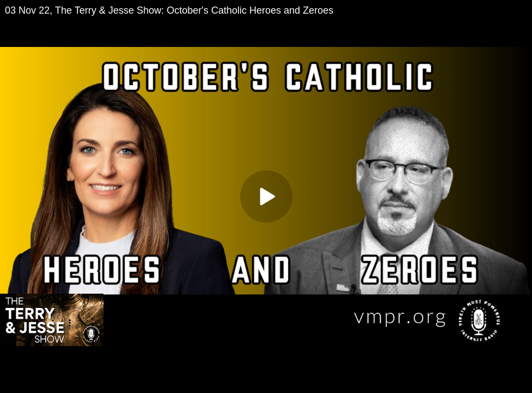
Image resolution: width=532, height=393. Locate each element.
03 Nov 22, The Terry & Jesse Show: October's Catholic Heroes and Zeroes (169, 10)
